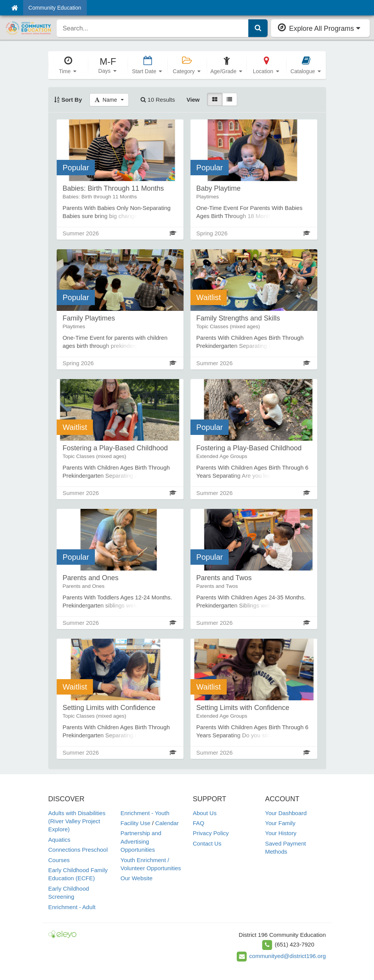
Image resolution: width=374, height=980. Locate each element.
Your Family (280, 823)
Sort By (68, 100)
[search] (153, 28)
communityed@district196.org (287, 956)
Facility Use (136, 823)
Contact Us (207, 843)
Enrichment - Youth (145, 813)
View (193, 100)
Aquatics (59, 840)
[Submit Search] (258, 28)
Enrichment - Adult (72, 907)
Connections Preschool (78, 850)
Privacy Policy (211, 833)
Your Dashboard (286, 813)
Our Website (137, 878)
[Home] (14, 8)
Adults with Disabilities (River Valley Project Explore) (77, 821)
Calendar (167, 823)
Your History (281, 833)
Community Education (55, 8)
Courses (59, 860)
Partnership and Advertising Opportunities (141, 841)
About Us (205, 813)
